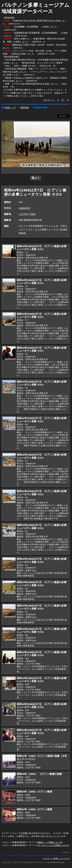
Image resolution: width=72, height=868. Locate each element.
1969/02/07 (25, 208)
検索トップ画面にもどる (50, 842)
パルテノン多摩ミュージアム (56, 858)
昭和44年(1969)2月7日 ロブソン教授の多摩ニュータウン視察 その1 (42, 248)
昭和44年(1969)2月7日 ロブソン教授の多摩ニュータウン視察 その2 (42, 560)
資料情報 (24, 108)
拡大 (36, 178)
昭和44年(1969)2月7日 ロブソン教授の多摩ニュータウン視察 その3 (42, 654)
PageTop (66, 852)
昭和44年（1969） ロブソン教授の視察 (39, 774)
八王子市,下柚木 (27, 214)
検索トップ (9, 108)
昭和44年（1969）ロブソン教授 (34, 792)
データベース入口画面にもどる (53, 845)
